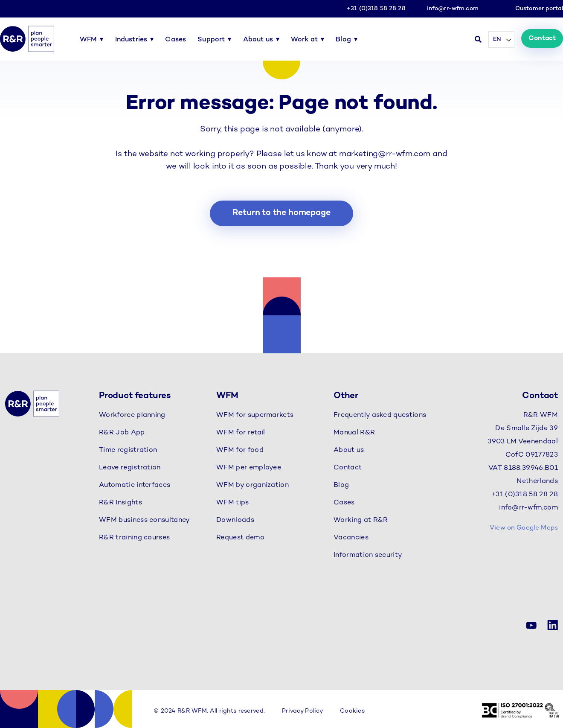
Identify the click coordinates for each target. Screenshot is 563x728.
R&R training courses (134, 538)
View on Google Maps (524, 528)
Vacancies (351, 538)
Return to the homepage (281, 213)
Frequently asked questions (380, 415)
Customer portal (539, 9)
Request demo (240, 538)
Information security (368, 555)
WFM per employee (249, 468)
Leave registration (130, 468)
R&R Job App (122, 433)
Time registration (128, 450)
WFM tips (233, 503)
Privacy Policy (302, 711)
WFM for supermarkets (255, 415)
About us (258, 40)
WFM (88, 40)
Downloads (235, 520)
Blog (343, 40)
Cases (176, 40)
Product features (135, 396)
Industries (131, 40)
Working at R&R (361, 520)
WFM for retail (241, 433)
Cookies (352, 711)
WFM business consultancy (145, 520)
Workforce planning (132, 415)
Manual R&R (354, 433)
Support (211, 40)
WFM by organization (252, 485)
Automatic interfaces (135, 485)
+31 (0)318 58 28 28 (376, 9)
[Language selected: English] (502, 39)
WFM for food (240, 450)
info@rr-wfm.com (453, 9)
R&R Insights (120, 503)
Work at (304, 40)
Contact (542, 39)
